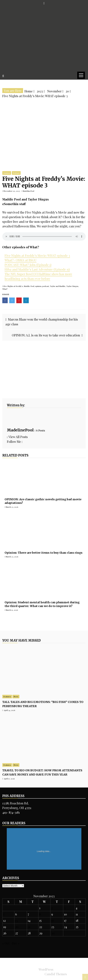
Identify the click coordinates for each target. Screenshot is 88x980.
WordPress (46, 969)
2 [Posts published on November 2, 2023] (52, 908)
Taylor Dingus (72, 286)
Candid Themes (56, 974)
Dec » (16, 943)
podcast (46, 286)
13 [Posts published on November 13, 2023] (17, 920)
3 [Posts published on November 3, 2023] (65, 908)
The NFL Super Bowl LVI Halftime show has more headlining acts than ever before (38, 276)
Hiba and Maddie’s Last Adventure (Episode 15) (37, 269)
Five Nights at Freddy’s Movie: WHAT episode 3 (37, 255)
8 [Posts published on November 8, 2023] (40, 914)
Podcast (16, 173)
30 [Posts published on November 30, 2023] (53, 933)
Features (7, 696)
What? (5, 289)
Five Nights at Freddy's (13, 286)
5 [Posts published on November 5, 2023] (4, 914)
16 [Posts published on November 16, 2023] (53, 920)
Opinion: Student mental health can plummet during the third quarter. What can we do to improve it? (42, 604)
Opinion (7, 173)
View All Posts (17, 437)
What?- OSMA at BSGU (21, 260)
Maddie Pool (29, 286)
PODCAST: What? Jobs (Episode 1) (28, 265)
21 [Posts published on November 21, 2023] (29, 927)
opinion (38, 286)
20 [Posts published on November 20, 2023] (17, 927)
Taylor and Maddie (58, 286)
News (16, 696)
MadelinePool (20, 430)
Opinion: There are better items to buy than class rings (44, 553)
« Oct (6, 943)
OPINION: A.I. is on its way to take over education (46, 335)
